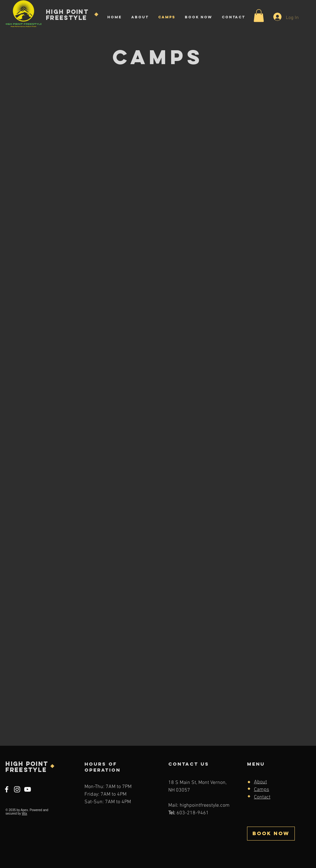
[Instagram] (17, 789)
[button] (259, 16)
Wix (25, 813)
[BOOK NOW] (271, 834)
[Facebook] (7, 789)
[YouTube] (28, 789)
